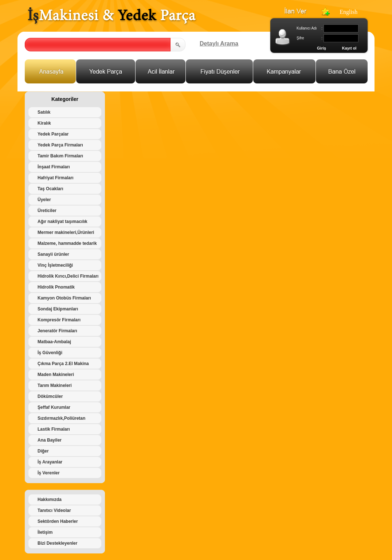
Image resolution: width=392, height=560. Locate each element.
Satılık (44, 112)
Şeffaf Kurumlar (54, 407)
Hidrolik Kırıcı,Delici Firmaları (68, 276)
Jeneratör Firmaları (57, 331)
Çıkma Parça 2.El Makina (63, 364)
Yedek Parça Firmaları (60, 145)
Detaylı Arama (219, 44)
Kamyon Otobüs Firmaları (64, 298)
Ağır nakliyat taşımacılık (62, 222)
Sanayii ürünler (53, 254)
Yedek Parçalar (53, 134)
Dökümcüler (50, 396)
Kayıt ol (349, 48)
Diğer (43, 451)
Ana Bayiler (50, 440)
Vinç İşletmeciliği (55, 265)
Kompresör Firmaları (59, 320)
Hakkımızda (50, 500)
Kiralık (44, 123)
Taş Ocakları (50, 189)
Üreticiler (47, 211)
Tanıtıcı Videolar (54, 510)
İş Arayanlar (50, 462)
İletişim (45, 532)
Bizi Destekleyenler (57, 543)
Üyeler (44, 200)
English (348, 12)
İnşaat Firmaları (54, 167)
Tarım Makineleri (55, 385)
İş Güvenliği (50, 353)
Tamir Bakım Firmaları (60, 156)
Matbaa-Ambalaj (54, 342)
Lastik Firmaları (54, 429)
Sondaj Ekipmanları (58, 309)
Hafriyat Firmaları (56, 178)
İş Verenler (49, 473)
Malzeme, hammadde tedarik (67, 243)
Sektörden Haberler (58, 521)
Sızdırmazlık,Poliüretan (61, 418)
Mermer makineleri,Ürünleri (66, 232)
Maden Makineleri (56, 375)
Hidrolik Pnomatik (56, 287)
